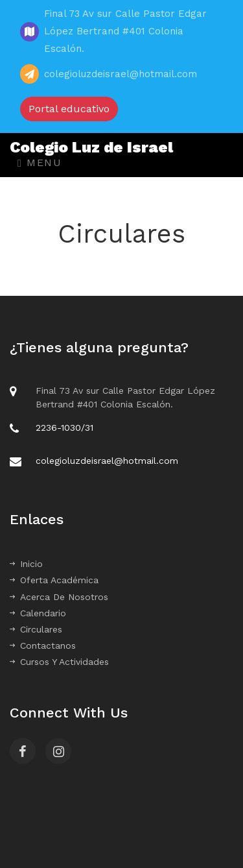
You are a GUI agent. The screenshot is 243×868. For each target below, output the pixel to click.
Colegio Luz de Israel (91, 147)
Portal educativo (69, 109)
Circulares (36, 629)
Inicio (26, 564)
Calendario (38, 613)
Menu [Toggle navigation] (40, 163)
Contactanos (43, 645)
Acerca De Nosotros (59, 597)
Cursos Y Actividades (59, 662)
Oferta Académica (54, 580)
